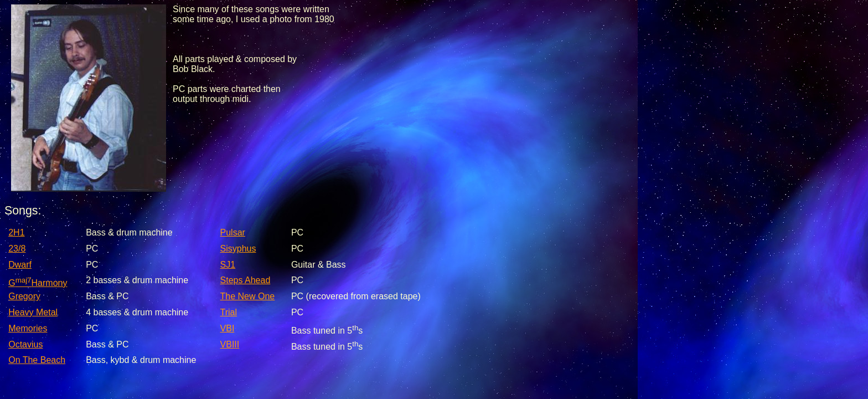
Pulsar (233, 232)
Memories (28, 328)
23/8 (17, 249)
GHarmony (38, 283)
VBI (228, 328)
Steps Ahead (246, 280)
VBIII (230, 344)
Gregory (24, 296)
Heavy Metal (33, 312)
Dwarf (20, 265)
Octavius (25, 344)
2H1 (16, 232)
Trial (229, 312)
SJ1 (228, 265)
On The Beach (37, 360)
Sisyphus (238, 249)
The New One (248, 296)
